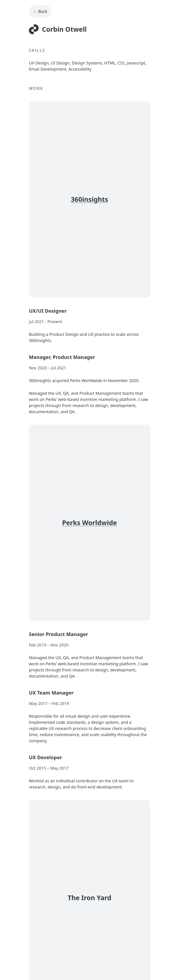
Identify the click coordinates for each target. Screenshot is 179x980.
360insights (90, 199)
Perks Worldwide (89, 523)
